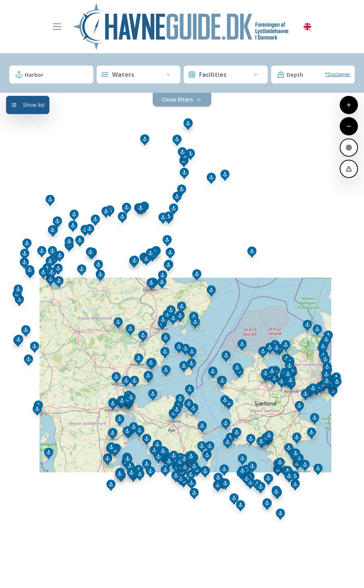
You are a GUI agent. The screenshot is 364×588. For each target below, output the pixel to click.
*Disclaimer (338, 74)
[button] (310, 32)
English (307, 27)
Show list (28, 105)
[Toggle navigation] (57, 27)
